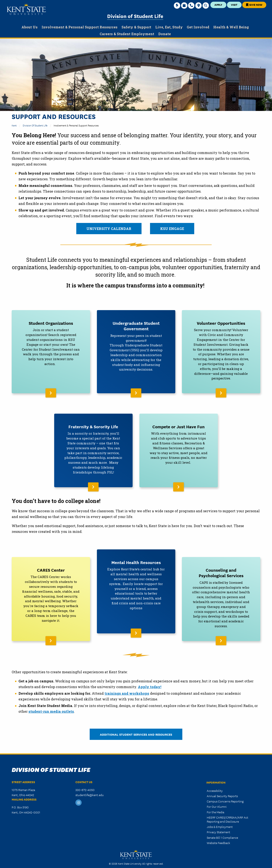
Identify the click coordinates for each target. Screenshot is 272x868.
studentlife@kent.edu (90, 788)
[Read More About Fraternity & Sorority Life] (93, 447)
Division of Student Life (135, 16)
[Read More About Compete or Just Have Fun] (179, 447)
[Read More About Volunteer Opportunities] (221, 351)
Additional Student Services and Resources (136, 727)
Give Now (254, 5)
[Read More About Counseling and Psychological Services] (221, 593)
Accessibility (215, 784)
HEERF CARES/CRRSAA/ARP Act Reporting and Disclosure (227, 812)
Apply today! (150, 680)
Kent (14, 125)
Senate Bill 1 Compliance (222, 830)
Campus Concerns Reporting (225, 794)
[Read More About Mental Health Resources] (136, 593)
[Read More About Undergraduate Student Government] (136, 351)
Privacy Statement (218, 825)
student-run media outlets (51, 704)
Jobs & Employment (220, 820)
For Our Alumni (217, 799)
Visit (234, 5)
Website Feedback (218, 836)
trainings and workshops (127, 686)
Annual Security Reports (222, 789)
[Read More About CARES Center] (51, 593)
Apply (218, 5)
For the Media (215, 805)
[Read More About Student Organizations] (51, 351)
